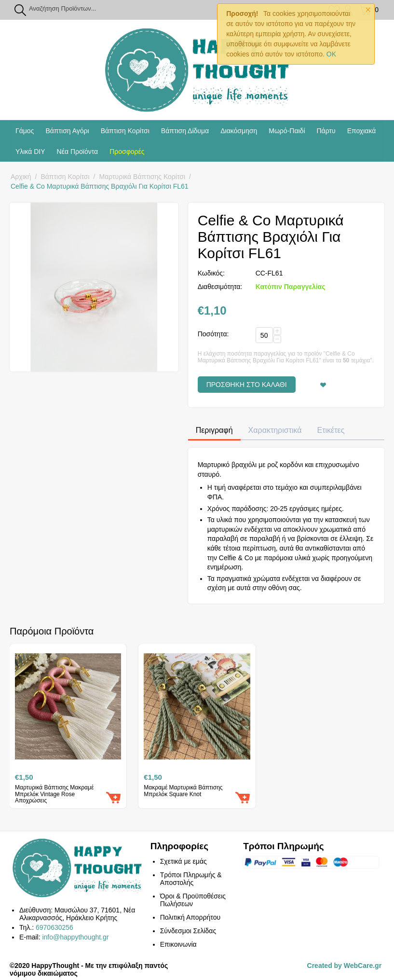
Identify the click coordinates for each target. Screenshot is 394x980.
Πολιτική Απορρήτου (190, 917)
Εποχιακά (362, 131)
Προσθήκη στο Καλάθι (247, 385)
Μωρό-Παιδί (287, 131)
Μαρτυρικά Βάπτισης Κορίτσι (143, 177)
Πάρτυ (326, 131)
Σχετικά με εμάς (183, 861)
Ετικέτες (331, 430)
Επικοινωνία (178, 944)
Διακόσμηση (239, 131)
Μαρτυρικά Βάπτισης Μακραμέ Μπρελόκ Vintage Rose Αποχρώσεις (54, 794)
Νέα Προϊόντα (78, 152)
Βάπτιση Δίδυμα (185, 131)
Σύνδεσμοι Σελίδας (188, 931)
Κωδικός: (211, 273)
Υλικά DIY (30, 152)
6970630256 (54, 927)
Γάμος (25, 131)
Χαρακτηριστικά (275, 430)
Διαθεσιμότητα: (220, 287)
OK (331, 54)
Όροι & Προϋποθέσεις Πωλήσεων (193, 900)
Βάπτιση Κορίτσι (125, 131)
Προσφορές (127, 152)
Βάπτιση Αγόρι (67, 131)
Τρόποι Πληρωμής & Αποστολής (191, 879)
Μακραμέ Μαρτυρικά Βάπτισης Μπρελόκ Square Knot (183, 791)
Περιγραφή (214, 430)
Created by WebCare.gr (345, 966)
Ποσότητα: (213, 334)
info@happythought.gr (75, 937)
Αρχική (21, 177)
